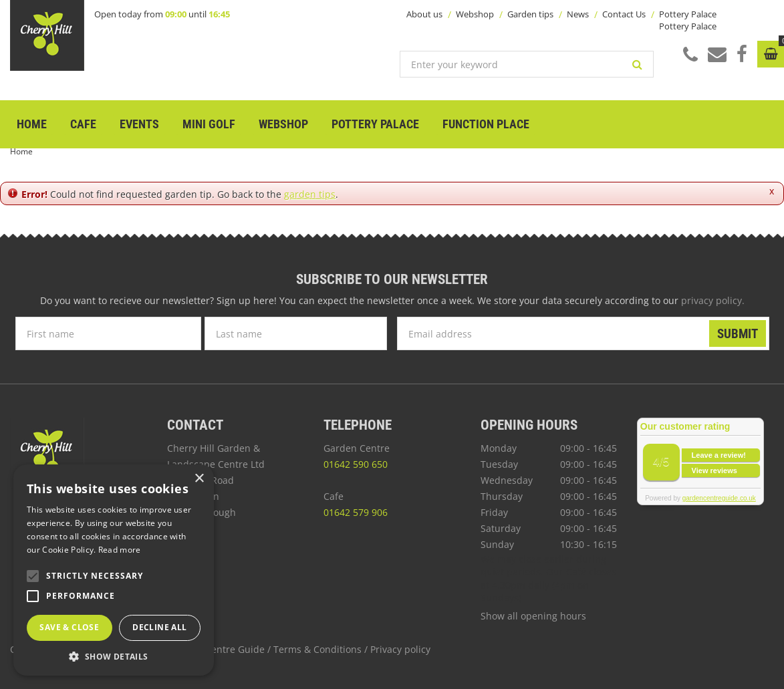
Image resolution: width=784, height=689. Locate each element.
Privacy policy (400, 649)
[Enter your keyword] (527, 64)
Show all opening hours (533, 616)
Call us (690, 55)
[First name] (108, 333)
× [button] (199, 479)
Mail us (717, 54)
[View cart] (771, 54)
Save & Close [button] (69, 627)
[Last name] (296, 333)
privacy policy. (713, 300)
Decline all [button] (159, 627)
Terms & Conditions (317, 649)
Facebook (742, 54)
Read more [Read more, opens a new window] (120, 550)
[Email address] (583, 333)
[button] (114, 656)
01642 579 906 (356, 512)
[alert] (114, 570)
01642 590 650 (356, 464)
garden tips (310, 194)
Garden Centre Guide (217, 649)
